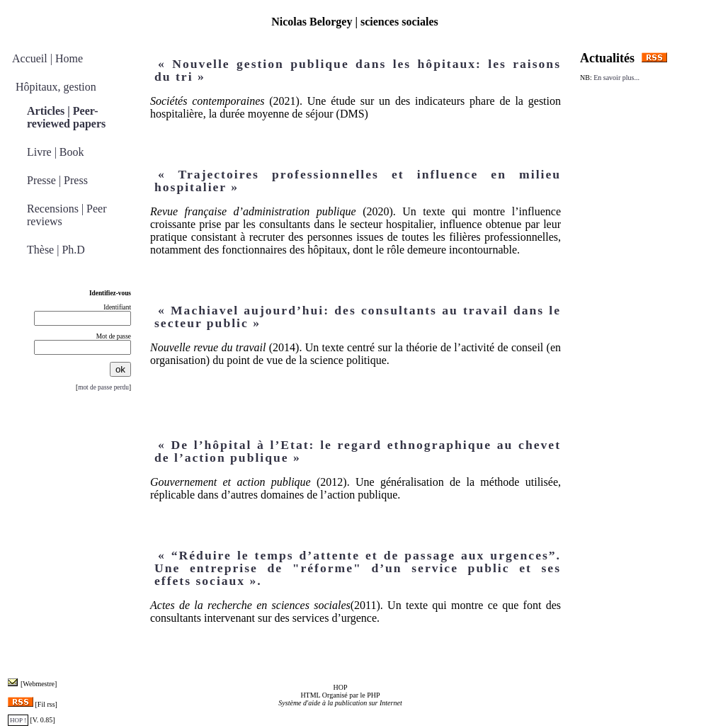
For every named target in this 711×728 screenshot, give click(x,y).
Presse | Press (57, 180)
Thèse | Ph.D (56, 250)
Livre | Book (56, 152)
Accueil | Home (47, 58)
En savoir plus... (616, 78)
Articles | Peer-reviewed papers (66, 117)
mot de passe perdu (103, 387)
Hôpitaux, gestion (56, 87)
